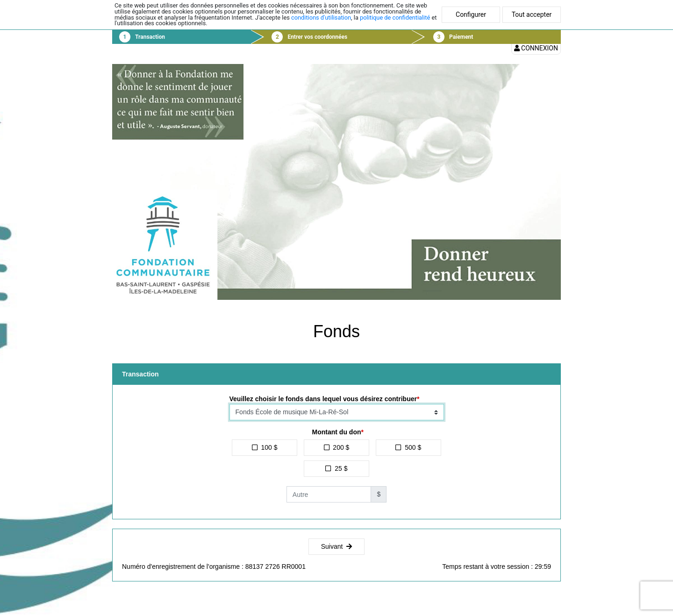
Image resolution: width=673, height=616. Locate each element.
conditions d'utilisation (321, 18)
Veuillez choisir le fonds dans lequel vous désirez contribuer (323, 399)
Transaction (150, 37)
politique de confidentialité (395, 18)
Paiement (461, 37)
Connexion (536, 48)
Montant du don (337, 432)
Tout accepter (532, 14)
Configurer (471, 14)
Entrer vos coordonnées (317, 37)
